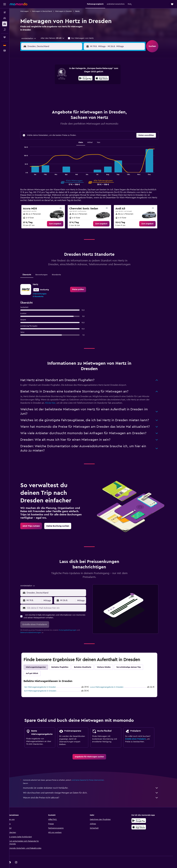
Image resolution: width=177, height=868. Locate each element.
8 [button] (78, 78)
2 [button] (84, 72)
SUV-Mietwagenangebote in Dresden (44, 684)
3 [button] (45, 78)
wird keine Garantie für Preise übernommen (92, 773)
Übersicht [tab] (31, 268)
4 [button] (52, 78)
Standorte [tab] (60, 268)
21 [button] (71, 91)
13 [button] (65, 85)
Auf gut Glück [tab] (36, 667)
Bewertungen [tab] (45, 268)
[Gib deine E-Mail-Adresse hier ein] (60, 601)
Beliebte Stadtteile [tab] (87, 660)
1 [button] (78, 72)
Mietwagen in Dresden (68, 11)
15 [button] (78, 85)
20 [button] (65, 91)
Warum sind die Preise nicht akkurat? (95, 791)
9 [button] (84, 78)
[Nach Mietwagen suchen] (5, 24)
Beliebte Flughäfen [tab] (64, 660)
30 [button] (84, 98)
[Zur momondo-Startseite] (19, 4)
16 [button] (84, 85)
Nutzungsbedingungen (72, 623)
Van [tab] (102, 136)
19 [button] (58, 91)
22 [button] (78, 91)
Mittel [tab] (94, 136)
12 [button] (58, 85)
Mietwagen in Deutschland (46, 11)
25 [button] (52, 98)
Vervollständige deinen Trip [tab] (132, 660)
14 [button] (71, 85)
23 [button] (84, 91)
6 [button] (65, 78)
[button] (5, 4)
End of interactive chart (27, 166)
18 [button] (52, 91)
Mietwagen (28, 11)
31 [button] (45, 104)
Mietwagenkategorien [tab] (40, 660)
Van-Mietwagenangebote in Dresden (44, 680)
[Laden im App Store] (143, 820)
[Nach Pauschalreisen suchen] (5, 30)
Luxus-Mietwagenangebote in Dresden (111, 680)
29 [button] (78, 98)
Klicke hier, (54, 396)
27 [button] (65, 98)
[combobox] (32, 38)
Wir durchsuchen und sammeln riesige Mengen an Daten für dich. (95, 786)
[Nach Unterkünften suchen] (5, 18)
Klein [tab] (85, 136)
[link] (59, 217)
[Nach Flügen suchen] (5, 12)
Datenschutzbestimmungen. (35, 626)
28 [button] (71, 98)
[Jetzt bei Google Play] (143, 814)
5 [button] (58, 78)
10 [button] (45, 85)
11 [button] (52, 85)
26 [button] (58, 98)
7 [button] (71, 78)
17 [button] (45, 91)
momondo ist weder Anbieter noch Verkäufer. (95, 781)
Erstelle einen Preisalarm (139, 732)
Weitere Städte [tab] (108, 660)
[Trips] (5, 37)
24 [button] (45, 98)
